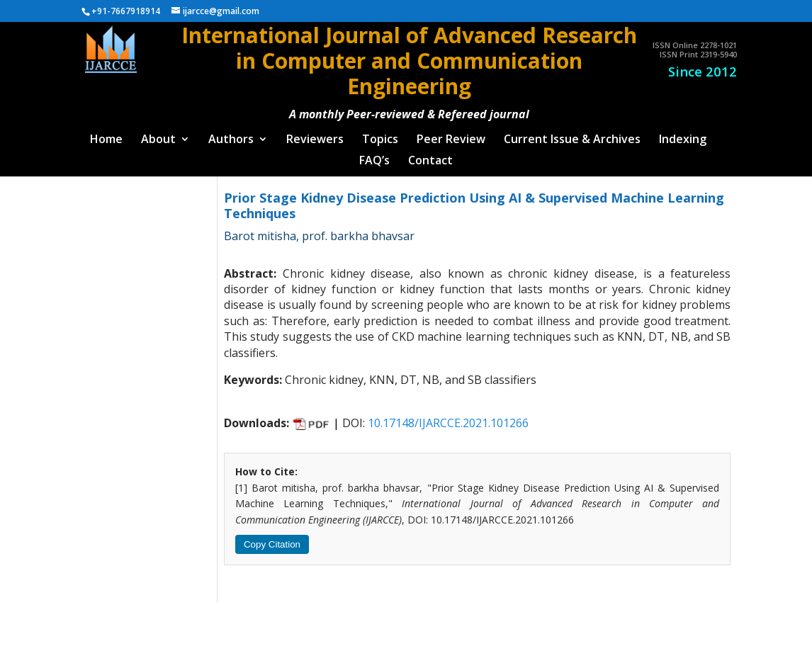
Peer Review (451, 135)
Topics (380, 135)
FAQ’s (374, 156)
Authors (231, 135)
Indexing (683, 135)
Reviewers (315, 135)
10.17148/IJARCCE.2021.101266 (448, 417)
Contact (430, 156)
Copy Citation (272, 539)
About (158, 135)
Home (106, 135)
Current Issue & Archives (572, 135)
